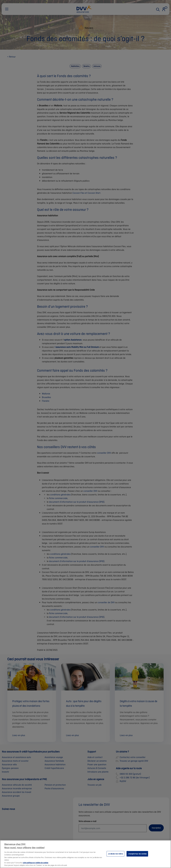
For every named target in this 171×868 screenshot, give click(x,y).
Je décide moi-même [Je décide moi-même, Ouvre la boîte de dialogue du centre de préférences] (115, 856)
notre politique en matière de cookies (36, 865)
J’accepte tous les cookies (137, 856)
